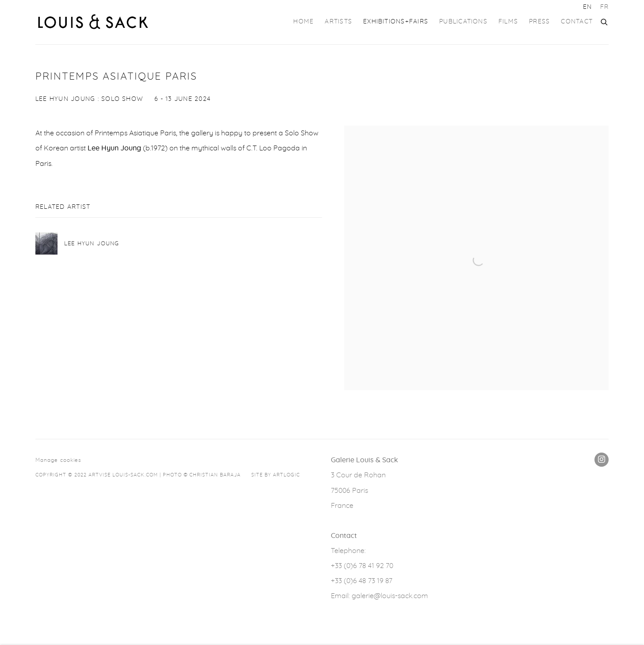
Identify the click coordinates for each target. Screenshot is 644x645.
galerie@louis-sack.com (390, 596)
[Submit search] (605, 21)
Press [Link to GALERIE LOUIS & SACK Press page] (539, 22)
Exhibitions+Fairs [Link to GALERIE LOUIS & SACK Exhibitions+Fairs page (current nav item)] (396, 22)
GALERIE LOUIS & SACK (93, 22)
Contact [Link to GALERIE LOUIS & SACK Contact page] (577, 22)
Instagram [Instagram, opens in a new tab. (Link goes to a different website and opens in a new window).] (602, 460)
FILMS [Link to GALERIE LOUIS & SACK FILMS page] (508, 22)
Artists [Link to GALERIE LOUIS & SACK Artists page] (338, 22)
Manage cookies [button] (58, 460)
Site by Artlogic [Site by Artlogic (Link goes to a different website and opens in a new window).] (276, 475)
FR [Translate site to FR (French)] (604, 7)
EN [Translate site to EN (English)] (587, 7)
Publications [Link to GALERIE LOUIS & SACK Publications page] (463, 22)
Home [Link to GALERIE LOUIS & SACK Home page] (303, 22)
